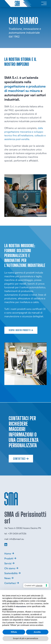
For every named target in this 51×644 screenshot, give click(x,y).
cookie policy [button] (8, 609)
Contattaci (21, 459)
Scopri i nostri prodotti (21, 330)
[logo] (18, 3)
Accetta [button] (37, 632)
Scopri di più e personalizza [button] (25, 638)
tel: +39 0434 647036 (15, 534)
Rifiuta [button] (14, 632)
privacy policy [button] (12, 601)
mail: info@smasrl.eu (14, 539)
